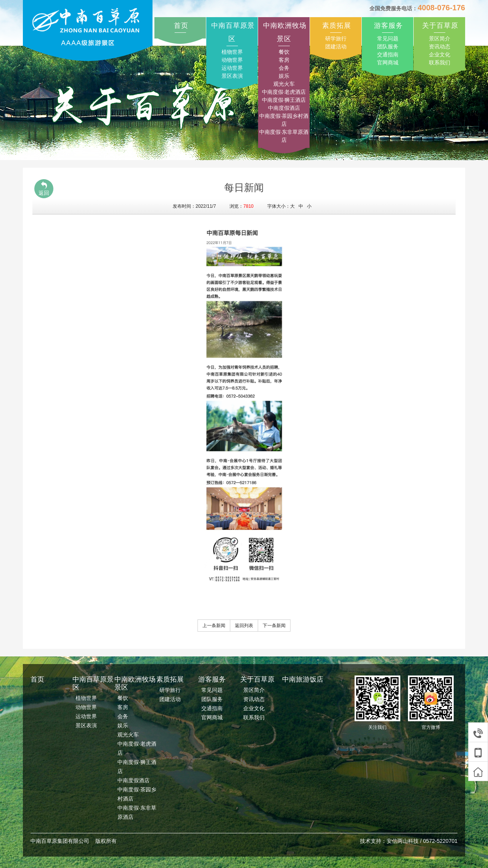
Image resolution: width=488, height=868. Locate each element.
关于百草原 (440, 26)
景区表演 (232, 76)
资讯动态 (440, 47)
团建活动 (336, 47)
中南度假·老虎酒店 (284, 92)
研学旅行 (336, 39)
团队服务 (388, 47)
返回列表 (244, 626)
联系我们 (440, 63)
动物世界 (232, 60)
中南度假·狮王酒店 (284, 100)
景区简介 (440, 39)
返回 (44, 189)
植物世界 (232, 52)
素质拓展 (337, 26)
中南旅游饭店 (303, 679)
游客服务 (388, 26)
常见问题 (388, 39)
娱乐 (284, 76)
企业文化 (440, 55)
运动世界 (232, 68)
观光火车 (284, 84)
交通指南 (388, 55)
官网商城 (388, 63)
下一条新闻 (274, 626)
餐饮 (284, 52)
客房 (284, 60)
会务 (284, 68)
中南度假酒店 (284, 108)
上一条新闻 (214, 626)
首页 (181, 26)
